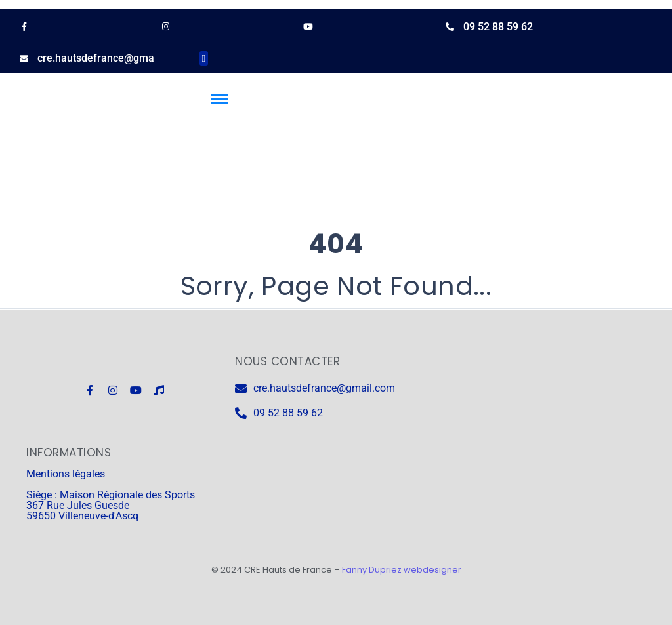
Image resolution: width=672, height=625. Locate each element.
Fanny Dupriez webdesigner (402, 570)
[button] (204, 59)
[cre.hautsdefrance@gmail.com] (24, 59)
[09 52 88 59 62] (450, 27)
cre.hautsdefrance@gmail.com (110, 58)
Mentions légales (66, 474)
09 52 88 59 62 (498, 27)
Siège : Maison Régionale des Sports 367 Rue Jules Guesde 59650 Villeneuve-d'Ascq (111, 505)
